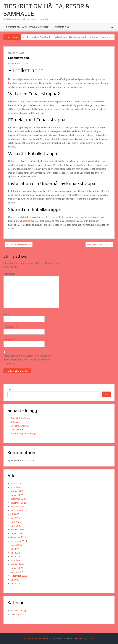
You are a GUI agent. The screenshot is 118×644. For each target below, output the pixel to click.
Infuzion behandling (20, 244)
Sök (9, 390)
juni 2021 (15, 583)
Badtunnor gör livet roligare (86, 37)
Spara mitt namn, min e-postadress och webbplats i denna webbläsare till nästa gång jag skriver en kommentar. (28, 359)
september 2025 (19, 510)
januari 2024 (17, 568)
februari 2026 (17, 491)
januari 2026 (17, 495)
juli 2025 (15, 514)
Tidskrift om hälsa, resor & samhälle (27, 27)
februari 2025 (17, 530)
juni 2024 (15, 553)
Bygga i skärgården (20, 418)
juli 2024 (15, 549)
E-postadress (11, 327)
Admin (11, 63)
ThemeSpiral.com (86, 638)
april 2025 (16, 522)
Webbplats (9, 339)
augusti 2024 (17, 545)
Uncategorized (18, 614)
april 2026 (16, 483)
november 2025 (18, 503)
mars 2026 (16, 487)
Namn (7, 314)
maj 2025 (15, 518)
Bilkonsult (15, 422)
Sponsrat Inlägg (16, 53)
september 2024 (19, 541)
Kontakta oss (61, 27)
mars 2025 (16, 526)
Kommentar (10, 274)
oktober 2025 (17, 506)
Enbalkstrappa (15, 83)
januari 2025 (17, 533)
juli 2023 (15, 580)
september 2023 (19, 576)
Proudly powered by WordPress (39, 638)
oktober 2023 (17, 572)
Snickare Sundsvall (42, 37)
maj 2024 (15, 557)
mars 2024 (16, 560)
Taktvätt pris (62, 37)
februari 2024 (17, 564)
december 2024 (18, 537)
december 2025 (18, 499)
